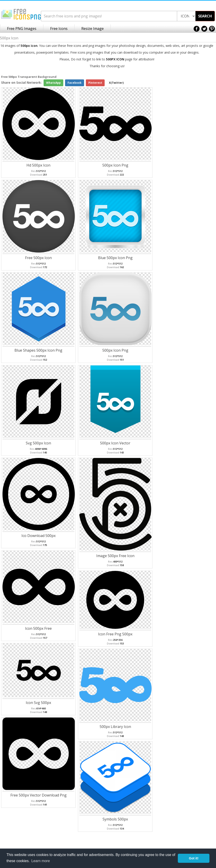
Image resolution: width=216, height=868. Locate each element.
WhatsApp (53, 83)
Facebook (75, 83)
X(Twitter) (116, 83)
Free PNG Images (22, 29)
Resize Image (93, 29)
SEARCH (205, 16)
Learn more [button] (41, 861)
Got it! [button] (194, 858)
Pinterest (95, 83)
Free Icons (59, 29)
